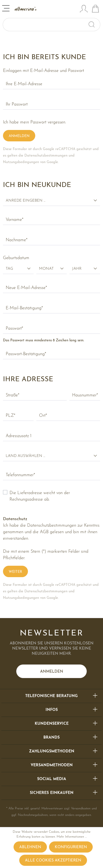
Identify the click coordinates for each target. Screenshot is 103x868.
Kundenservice (52, 724)
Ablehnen (30, 847)
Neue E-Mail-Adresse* (26, 288)
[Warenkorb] (95, 9)
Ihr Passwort (17, 104)
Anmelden (19, 136)
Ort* (43, 416)
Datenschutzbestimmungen (46, 156)
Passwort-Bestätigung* (26, 354)
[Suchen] (94, 25)
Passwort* (14, 329)
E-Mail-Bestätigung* (24, 308)
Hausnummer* (85, 395)
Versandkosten (81, 809)
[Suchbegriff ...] (45, 25)
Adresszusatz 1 (19, 436)
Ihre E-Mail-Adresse (24, 84)
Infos (52, 710)
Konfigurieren (71, 847)
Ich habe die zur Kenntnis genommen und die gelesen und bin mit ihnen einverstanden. (51, 532)
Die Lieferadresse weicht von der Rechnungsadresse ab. (40, 496)
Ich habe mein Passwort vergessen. (35, 122)
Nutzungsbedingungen (21, 162)
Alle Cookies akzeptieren (53, 861)
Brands (51, 738)
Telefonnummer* (20, 475)
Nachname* (17, 240)
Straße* (12, 395)
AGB (44, 532)
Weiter (15, 572)
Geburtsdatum (16, 258)
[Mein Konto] (84, 9)
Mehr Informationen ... (72, 837)
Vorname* (15, 220)
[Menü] (6, 9)
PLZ (10, 416)
